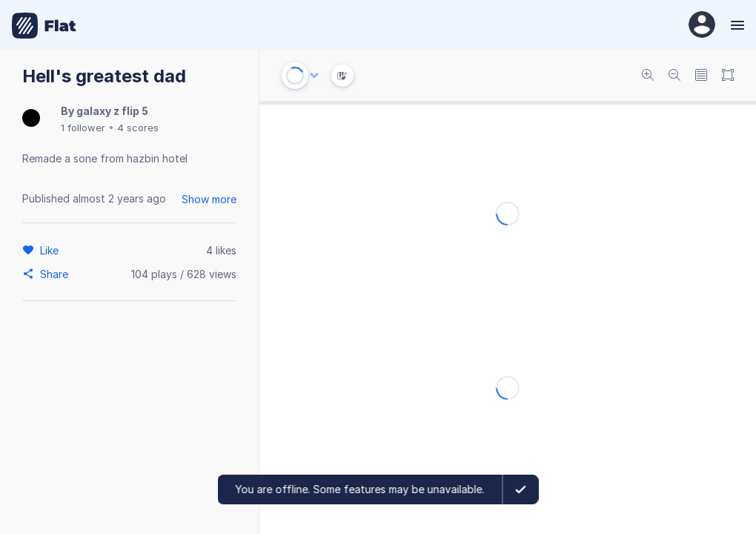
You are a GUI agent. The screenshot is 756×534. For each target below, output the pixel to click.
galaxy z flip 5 (112, 111)
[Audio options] (314, 76)
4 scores (138, 128)
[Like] (52, 250)
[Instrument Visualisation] (342, 76)
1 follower (83, 128)
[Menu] (736, 25)
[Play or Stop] (295, 76)
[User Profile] (702, 26)
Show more (209, 199)
